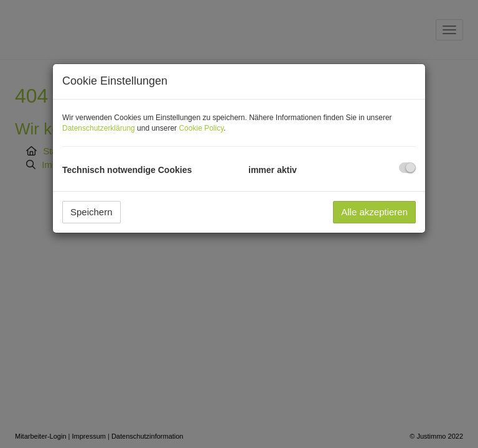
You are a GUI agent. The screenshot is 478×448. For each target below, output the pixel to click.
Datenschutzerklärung (99, 128)
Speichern (91, 212)
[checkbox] (407, 168)
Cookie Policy (201, 128)
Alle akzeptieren (374, 212)
